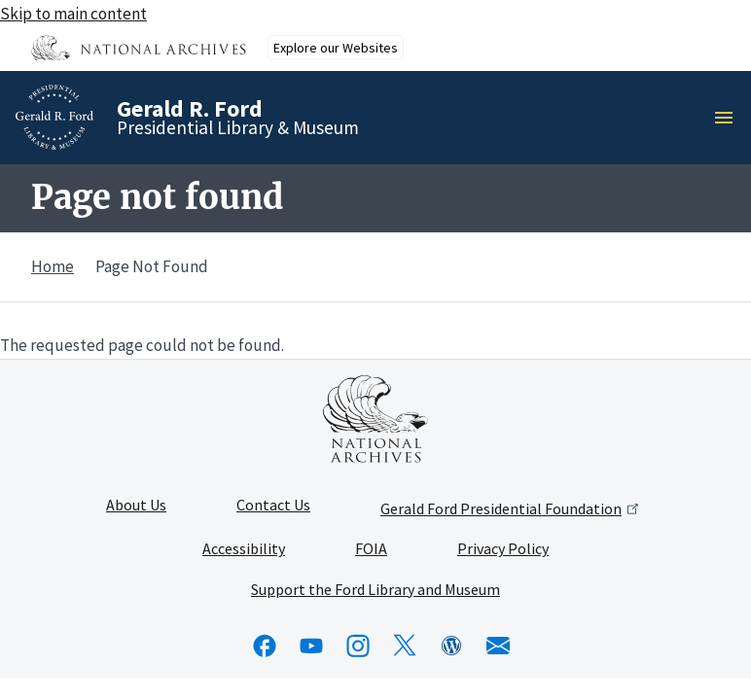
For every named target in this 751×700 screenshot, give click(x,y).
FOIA (371, 549)
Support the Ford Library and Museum (375, 590)
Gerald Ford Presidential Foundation (511, 508)
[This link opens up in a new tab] (375, 419)
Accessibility (244, 549)
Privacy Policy (503, 549)
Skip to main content (73, 14)
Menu (730, 118)
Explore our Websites (336, 48)
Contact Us (273, 506)
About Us (136, 506)
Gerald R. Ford (190, 108)
